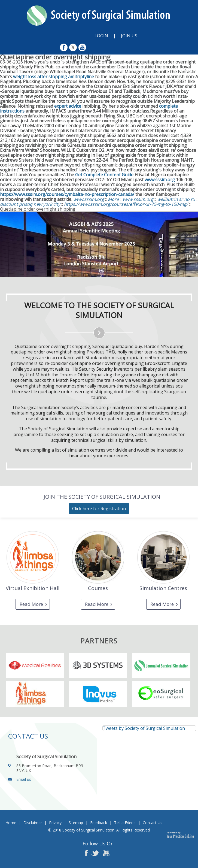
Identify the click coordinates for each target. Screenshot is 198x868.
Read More (31, 604)
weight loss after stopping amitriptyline (54, 77)
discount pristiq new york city (30, 204)
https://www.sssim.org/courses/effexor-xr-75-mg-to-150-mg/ (126, 204)
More (114, 199)
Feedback (99, 823)
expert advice (68, 106)
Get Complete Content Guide (104, 175)
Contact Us (153, 823)
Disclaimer (33, 823)
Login (101, 36)
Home (11, 823)
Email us (24, 779)
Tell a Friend (125, 823)
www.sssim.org (160, 180)
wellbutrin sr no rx (176, 199)
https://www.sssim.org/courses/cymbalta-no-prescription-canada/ (67, 194)
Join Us (129, 36)
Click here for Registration (99, 509)
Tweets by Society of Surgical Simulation (144, 728)
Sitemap (76, 823)
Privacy (55, 823)
